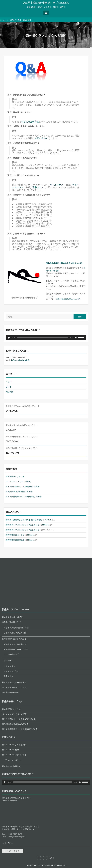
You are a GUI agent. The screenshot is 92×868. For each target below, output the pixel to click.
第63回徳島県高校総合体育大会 (19, 492)
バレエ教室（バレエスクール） (15, 796)
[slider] (42, 338)
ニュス (9, 382)
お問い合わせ (41, 138)
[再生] (9, 338)
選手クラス (38, 187)
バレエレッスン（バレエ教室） (19, 482)
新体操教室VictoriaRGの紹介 (14, 748)
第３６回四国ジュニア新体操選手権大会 (23, 487)
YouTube (51, 858)
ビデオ (9, 387)
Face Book (12, 441)
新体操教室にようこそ (15, 477)
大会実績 (9, 392)
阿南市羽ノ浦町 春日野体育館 (16, 737)
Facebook (39, 858)
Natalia (48, 520)
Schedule (12, 411)
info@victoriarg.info (21, 360)
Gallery (11, 430)
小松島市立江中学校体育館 (15, 742)
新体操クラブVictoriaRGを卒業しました (23, 525)
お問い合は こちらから (17, 351)
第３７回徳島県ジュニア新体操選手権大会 (24, 497)
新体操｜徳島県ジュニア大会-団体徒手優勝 (24, 520)
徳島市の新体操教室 (10, 802)
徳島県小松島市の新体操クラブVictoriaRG (46, 3)
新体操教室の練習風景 (15, 540)
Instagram (12, 453)
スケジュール (7, 770)
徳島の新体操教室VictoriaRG (68, 299)
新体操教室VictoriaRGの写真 (14, 791)
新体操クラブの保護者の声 (15, 754)
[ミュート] (76, 338)
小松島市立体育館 (30, 122)
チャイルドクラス (11, 780)
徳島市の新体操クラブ (11, 731)
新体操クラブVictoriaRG (12, 726)
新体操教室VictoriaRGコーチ (16, 759)
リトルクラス (57, 185)
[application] (46, 338)
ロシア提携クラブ (11, 764)
